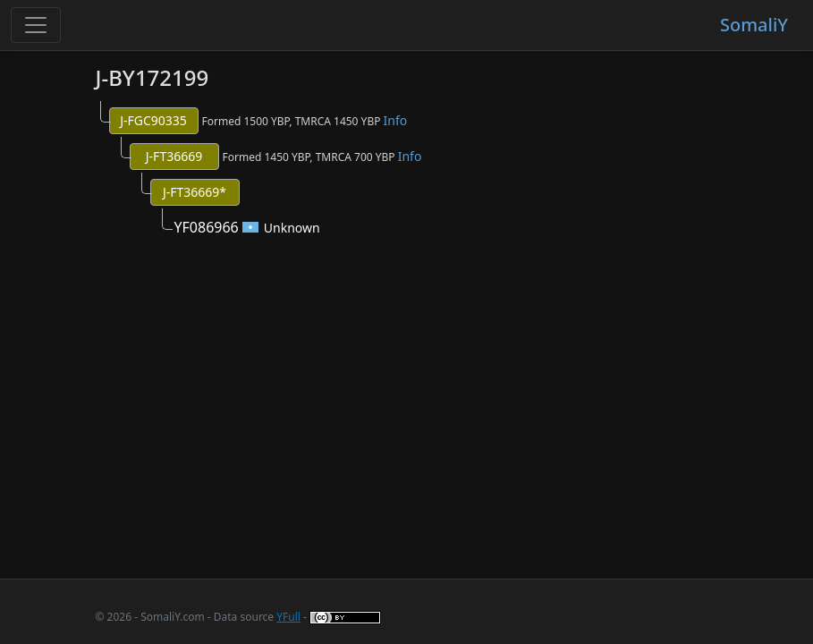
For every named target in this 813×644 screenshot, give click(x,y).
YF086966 (207, 227)
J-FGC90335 (153, 120)
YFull (288, 617)
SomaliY (754, 25)
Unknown (292, 228)
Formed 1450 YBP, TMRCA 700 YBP (322, 156)
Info (396, 120)
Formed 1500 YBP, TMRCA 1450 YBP (305, 120)
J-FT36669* (195, 192)
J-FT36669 (174, 156)
